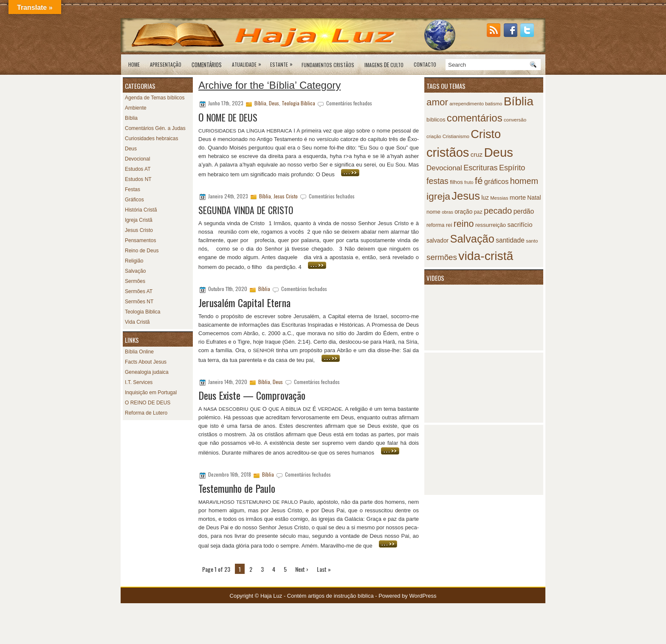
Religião (134, 261)
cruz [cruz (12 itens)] (477, 154)
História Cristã (141, 210)
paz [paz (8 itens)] (478, 212)
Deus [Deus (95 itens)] (498, 152)
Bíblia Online (139, 352)
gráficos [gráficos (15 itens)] (497, 181)
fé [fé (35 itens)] (479, 181)
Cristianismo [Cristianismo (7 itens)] (456, 136)
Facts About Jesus (146, 362)
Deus (131, 149)
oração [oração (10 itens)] (463, 212)
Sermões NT (139, 302)
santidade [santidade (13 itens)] (510, 240)
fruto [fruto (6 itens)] (469, 182)
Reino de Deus (142, 251)
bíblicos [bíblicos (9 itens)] (436, 120)
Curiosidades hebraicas (151, 138)
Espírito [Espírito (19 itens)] (512, 168)
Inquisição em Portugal (151, 393)
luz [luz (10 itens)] (485, 198)
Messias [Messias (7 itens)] (499, 198)
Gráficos (134, 200)
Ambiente (136, 108)
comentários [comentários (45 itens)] (475, 118)
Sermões (135, 281)
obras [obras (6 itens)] (447, 212)
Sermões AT (139, 291)
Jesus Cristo (139, 230)
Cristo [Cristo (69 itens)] (486, 134)
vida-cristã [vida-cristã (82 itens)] (486, 256)
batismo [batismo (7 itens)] (494, 104)
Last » (324, 569)
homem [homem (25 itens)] (524, 181)
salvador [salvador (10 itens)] (437, 241)
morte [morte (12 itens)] (518, 197)
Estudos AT (138, 169)
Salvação (135, 271)
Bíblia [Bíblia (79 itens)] (519, 101)
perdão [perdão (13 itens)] (524, 211)
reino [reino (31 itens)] (464, 224)
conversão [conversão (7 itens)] (515, 120)
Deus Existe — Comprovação (252, 395)
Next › (302, 569)
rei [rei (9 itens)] (449, 225)
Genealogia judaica (147, 372)
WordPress (423, 596)
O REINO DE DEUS (148, 403)
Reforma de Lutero (146, 413)
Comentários (207, 65)
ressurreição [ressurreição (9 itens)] (491, 225)
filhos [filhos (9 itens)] (456, 182)
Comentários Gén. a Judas (155, 128)
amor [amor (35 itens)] (437, 102)
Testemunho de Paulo (237, 488)
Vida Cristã (137, 322)
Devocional (137, 159)
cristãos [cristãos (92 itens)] (448, 153)
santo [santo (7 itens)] (532, 241)
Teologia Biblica (143, 312)
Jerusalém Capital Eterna (244, 302)
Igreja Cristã (139, 220)
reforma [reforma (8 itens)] (435, 225)
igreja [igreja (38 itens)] (438, 196)
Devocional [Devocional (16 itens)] (444, 168)
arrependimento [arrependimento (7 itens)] (466, 104)
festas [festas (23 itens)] (437, 181)
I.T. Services (139, 382)
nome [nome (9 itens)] (433, 212)
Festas (133, 189)
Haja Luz (271, 596)
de (384, 65)
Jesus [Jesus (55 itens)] (466, 196)
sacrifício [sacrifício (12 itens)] (520, 225)
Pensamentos (140, 240)
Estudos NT (138, 179)
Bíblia (131, 118)
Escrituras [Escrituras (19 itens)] (480, 168)
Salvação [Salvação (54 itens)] (472, 239)
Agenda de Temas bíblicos (155, 98)
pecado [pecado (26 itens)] (498, 211)
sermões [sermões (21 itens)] (442, 257)
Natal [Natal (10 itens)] (534, 198)
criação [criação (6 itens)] (434, 136)
